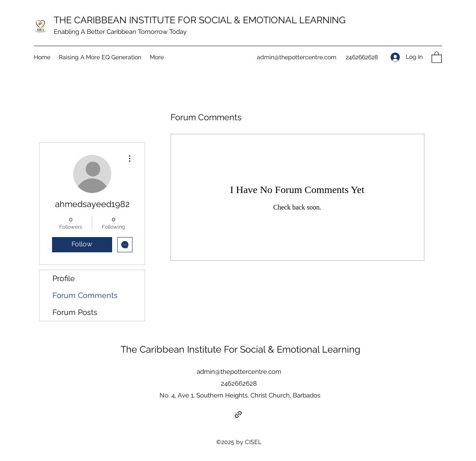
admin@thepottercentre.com (297, 57)
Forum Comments (85, 295)
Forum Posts (75, 312)
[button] (437, 57)
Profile (64, 278)
